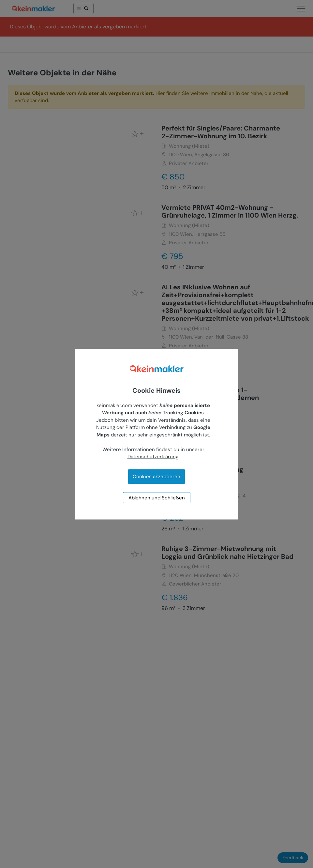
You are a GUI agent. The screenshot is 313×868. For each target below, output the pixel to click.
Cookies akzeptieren (156, 476)
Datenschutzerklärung (153, 457)
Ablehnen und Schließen (157, 497)
